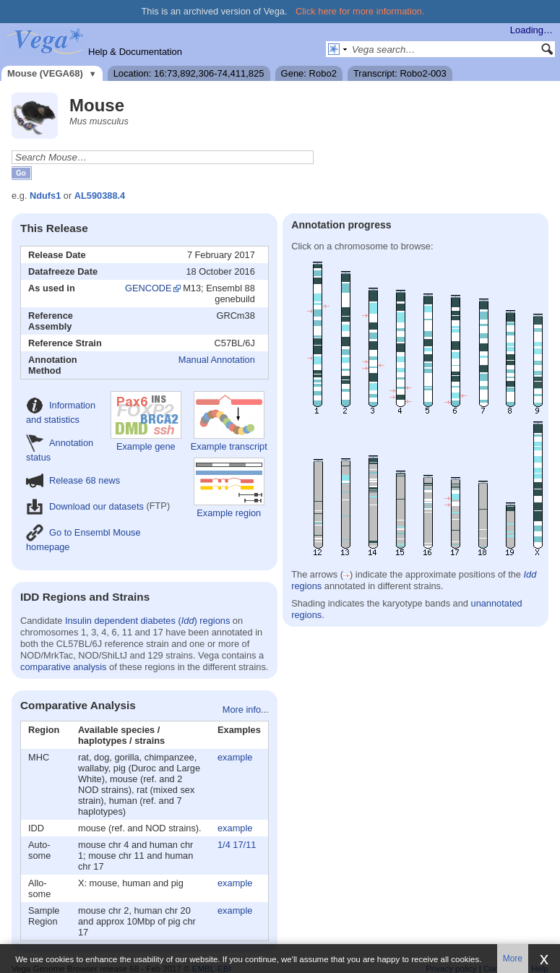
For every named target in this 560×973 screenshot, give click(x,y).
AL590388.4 (100, 196)
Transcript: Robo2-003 (400, 73)
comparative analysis (64, 667)
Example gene (146, 421)
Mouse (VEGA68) (45, 73)
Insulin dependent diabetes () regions (147, 621)
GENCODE (148, 288)
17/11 (244, 845)
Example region (229, 488)
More (513, 959)
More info (242, 710)
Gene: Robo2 (309, 73)
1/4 (224, 845)
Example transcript (229, 421)
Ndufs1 (45, 196)
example (235, 757)
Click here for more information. (360, 11)
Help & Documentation (135, 52)
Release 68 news (73, 480)
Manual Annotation (217, 360)
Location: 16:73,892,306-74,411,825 (189, 73)
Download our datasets (85, 506)
